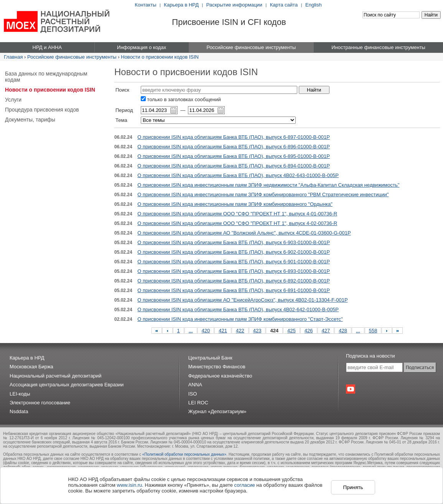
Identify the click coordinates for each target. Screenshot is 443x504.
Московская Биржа (31, 367)
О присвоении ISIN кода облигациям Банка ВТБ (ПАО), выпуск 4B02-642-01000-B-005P (238, 309)
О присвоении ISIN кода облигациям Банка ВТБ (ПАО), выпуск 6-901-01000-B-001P (234, 262)
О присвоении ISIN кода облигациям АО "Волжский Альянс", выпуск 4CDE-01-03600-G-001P (244, 233)
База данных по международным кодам (46, 77)
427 (326, 331)
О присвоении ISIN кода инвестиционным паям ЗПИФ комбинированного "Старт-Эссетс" (240, 319)
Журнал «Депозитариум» (217, 411)
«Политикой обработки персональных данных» (184, 454)
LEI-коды (20, 394)
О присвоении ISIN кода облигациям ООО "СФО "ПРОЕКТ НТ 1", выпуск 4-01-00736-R (237, 214)
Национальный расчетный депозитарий (55, 376)
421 (223, 331)
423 (257, 331)
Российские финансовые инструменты (72, 57)
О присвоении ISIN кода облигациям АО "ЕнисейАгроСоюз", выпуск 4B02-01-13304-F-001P (242, 300)
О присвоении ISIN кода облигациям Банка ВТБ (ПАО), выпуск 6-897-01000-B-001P (234, 137)
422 (240, 331)
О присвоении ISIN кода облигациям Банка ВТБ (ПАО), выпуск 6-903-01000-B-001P (234, 242)
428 (343, 331)
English (314, 5)
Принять (353, 487)
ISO (193, 394)
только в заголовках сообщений (181, 99)
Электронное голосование (40, 403)
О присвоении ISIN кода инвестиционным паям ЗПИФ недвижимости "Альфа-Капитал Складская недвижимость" (268, 185)
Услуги (13, 100)
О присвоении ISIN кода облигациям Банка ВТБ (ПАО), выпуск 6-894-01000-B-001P (234, 166)
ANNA (195, 385)
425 (291, 331)
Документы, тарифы (30, 120)
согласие (245, 485)
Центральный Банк (210, 358)
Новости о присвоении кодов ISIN (160, 57)
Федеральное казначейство (220, 376)
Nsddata (19, 411)
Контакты (145, 5)
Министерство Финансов (217, 367)
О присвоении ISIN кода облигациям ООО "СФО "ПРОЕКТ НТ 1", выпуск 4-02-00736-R (237, 223)
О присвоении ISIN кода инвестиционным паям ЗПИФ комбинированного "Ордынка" (235, 204)
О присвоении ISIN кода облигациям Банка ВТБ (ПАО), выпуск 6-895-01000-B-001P (234, 156)
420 (206, 331)
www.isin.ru (130, 485)
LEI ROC (198, 403)
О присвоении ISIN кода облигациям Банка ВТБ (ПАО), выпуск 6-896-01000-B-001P (234, 147)
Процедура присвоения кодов (42, 110)
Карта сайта (284, 5)
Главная (13, 57)
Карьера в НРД (181, 5)
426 (309, 331)
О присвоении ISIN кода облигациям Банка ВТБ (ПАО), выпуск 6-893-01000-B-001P (234, 271)
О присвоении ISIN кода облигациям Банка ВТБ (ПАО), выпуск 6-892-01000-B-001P (234, 281)
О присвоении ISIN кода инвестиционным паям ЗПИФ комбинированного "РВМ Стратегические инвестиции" (263, 195)
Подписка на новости (371, 356)
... (191, 331)
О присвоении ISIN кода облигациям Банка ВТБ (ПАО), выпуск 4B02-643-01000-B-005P (238, 175)
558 (373, 331)
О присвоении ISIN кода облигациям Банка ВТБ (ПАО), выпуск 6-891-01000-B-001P (234, 290)
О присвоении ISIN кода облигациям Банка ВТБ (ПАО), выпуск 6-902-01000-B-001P (234, 252)
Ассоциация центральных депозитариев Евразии (67, 385)
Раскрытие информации (234, 5)
